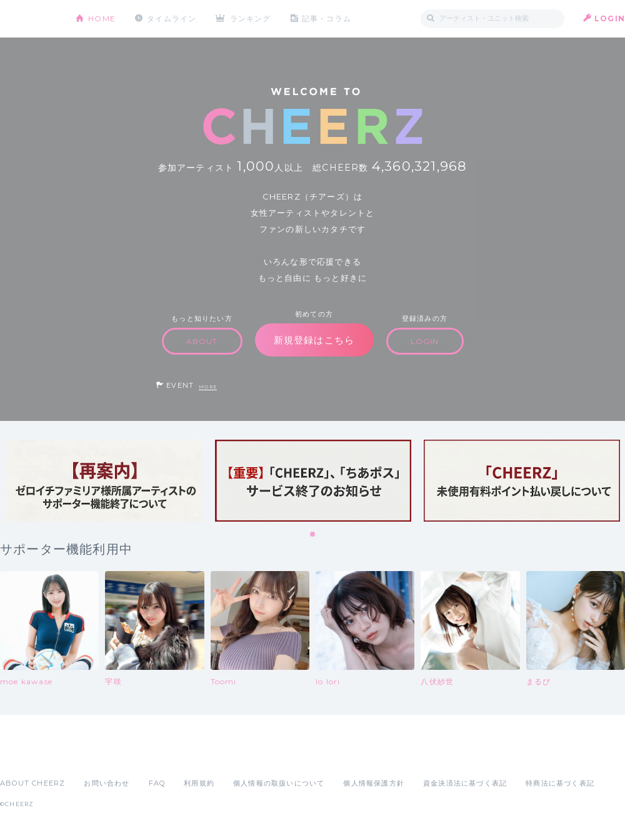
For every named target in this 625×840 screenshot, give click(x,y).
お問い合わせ (107, 783)
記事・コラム (327, 18)
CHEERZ (28, 19)
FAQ (157, 783)
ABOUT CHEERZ (32, 783)
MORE (208, 387)
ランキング (251, 18)
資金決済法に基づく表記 (465, 783)
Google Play (95, 756)
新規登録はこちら (314, 340)
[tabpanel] (104, 481)
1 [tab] (313, 535)
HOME (102, 18)
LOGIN (610, 18)
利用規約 (199, 783)
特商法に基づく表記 (560, 783)
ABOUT (202, 341)
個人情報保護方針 (374, 783)
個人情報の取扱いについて (279, 783)
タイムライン (172, 18)
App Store (29, 756)
